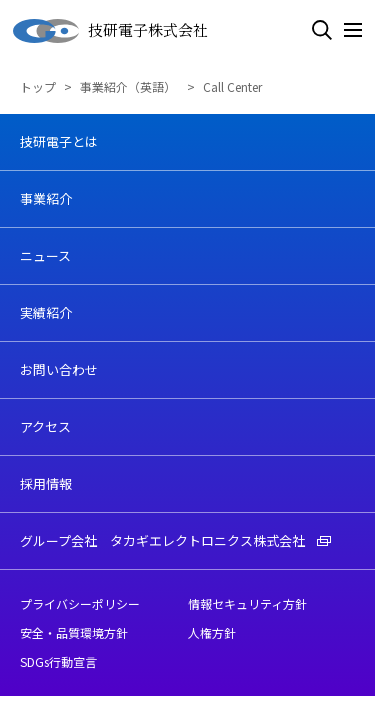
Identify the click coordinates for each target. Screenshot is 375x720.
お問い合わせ (59, 369)
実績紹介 (46, 312)
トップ (38, 86)
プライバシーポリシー (80, 603)
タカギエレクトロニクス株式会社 (220, 540)
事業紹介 (46, 198)
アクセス (45, 426)
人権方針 (212, 632)
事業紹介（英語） (129, 86)
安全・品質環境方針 (74, 632)
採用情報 (46, 483)
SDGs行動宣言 (58, 661)
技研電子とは (59, 141)
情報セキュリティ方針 (247, 603)
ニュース (45, 255)
